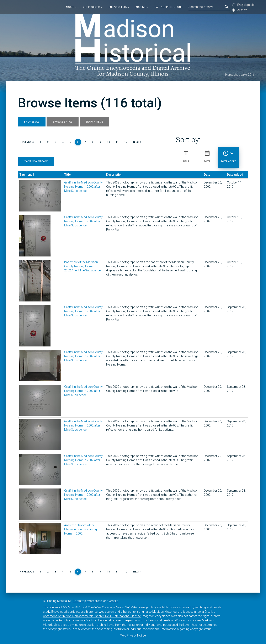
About (71, 7)
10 (108, 142)
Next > (137, 142)
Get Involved (93, 7)
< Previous (27, 142)
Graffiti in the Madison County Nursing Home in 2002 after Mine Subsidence (83, 187)
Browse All (32, 122)
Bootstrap (79, 601)
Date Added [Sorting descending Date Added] (229, 155)
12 (126, 142)
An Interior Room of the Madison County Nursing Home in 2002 (81, 529)
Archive (142, 7)
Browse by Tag (63, 122)
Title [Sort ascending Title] (186, 155)
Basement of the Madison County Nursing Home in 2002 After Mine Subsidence (82, 266)
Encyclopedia (119, 7)
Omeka (114, 601)
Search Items (94, 122)
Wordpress (95, 601)
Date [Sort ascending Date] (207, 155)
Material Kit (64, 601)
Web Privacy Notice (133, 635)
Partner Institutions (169, 7)
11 (117, 142)
